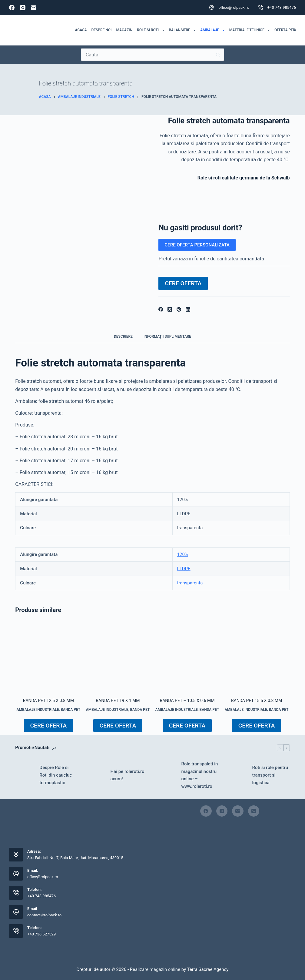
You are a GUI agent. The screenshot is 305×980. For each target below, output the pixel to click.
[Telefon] (254, 811)
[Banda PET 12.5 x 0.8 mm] (48, 657)
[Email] (34, 8)
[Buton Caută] (218, 55)
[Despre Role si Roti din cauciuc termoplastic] (24, 775)
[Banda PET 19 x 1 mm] (118, 657)
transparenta (190, 583)
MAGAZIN (124, 30)
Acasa (81, 30)
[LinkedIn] (188, 309)
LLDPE (184, 569)
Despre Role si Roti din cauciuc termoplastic (56, 775)
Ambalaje (214, 30)
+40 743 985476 (282, 7)
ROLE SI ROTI (152, 30)
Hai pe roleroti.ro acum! (127, 775)
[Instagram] (23, 8)
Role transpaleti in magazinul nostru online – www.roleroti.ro (199, 775)
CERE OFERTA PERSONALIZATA (197, 245)
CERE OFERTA (183, 283)
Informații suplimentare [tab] (167, 336)
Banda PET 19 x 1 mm (118, 701)
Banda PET (70, 710)
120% (183, 554)
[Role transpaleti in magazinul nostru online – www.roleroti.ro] (166, 775)
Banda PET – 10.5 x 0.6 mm (187, 701)
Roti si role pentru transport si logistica (270, 775)
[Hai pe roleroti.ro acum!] (95, 775)
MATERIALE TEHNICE (251, 30)
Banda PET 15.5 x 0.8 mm (257, 701)
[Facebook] (12, 8)
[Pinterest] (179, 309)
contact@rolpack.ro (44, 915)
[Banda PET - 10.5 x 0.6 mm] (187, 657)
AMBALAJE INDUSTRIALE (38, 710)
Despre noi (101, 30)
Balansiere (184, 30)
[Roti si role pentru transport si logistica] (237, 775)
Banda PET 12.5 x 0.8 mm (48, 701)
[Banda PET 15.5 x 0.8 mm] (257, 657)
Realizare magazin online (154, 969)
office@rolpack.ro (234, 7)
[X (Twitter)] (170, 309)
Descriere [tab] (123, 336)
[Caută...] (147, 55)
